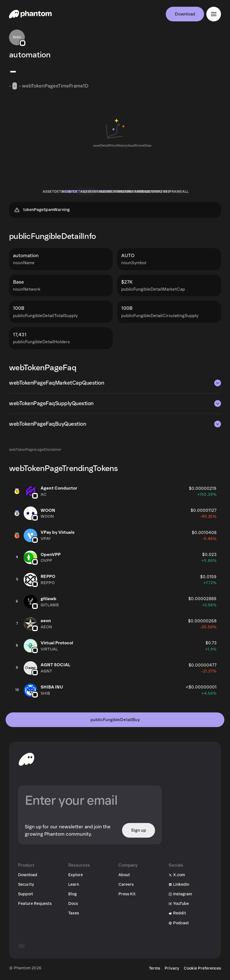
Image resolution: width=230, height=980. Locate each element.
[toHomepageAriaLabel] (26, 759)
